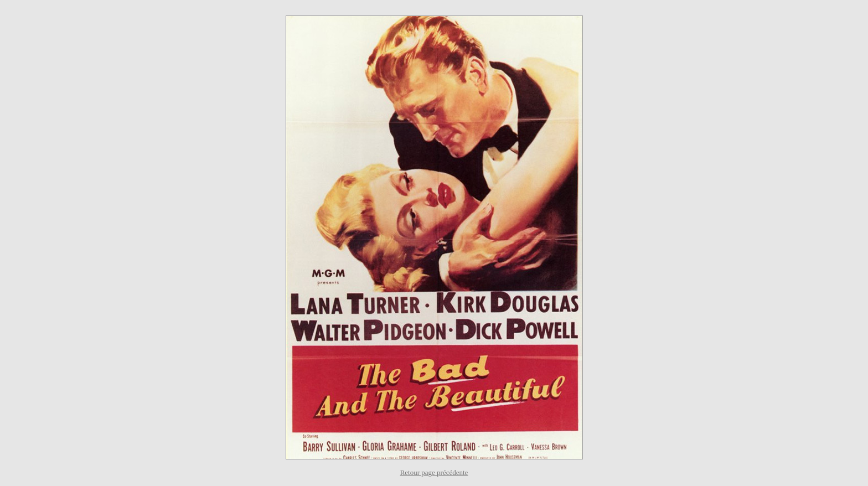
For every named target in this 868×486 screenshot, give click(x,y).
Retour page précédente (434, 472)
